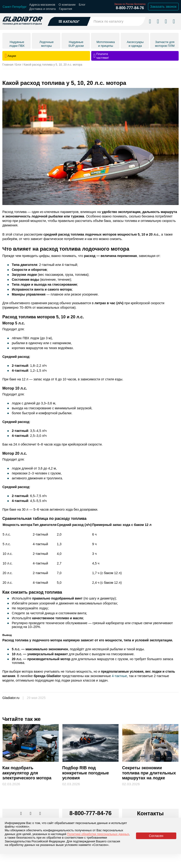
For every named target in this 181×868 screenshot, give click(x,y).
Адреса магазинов (42, 5)
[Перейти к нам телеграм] (31, 814)
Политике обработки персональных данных (98, 834)
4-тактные (119, 676)
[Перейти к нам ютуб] (40, 814)
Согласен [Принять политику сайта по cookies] (156, 836)
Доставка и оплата (42, 9)
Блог (82, 5)
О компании (67, 5)
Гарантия (65, 9)
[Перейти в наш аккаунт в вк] (21, 814)
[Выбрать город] (15, 7)
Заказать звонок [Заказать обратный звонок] (163, 6)
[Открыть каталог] (69, 21)
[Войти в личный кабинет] (166, 21)
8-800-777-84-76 (130, 8)
